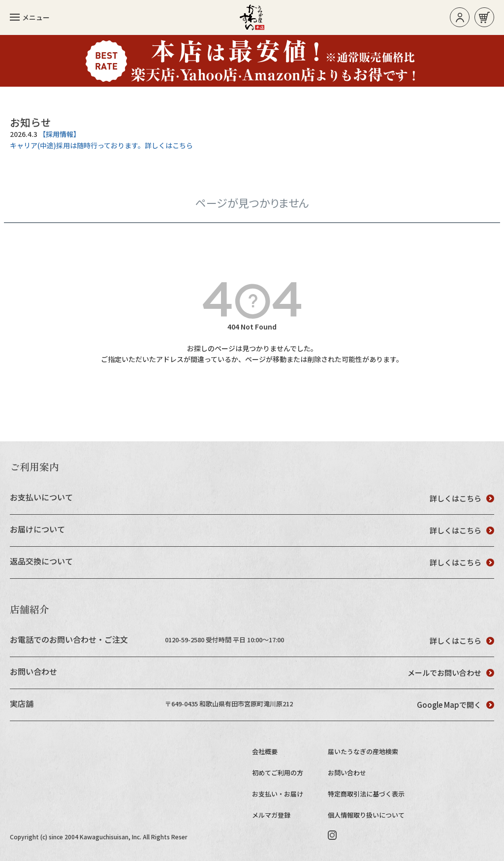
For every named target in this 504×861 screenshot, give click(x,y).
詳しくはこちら (462, 498)
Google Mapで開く (456, 705)
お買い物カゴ (484, 17)
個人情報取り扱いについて (366, 815)
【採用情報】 (60, 134)
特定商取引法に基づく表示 (366, 794)
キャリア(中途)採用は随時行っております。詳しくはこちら (101, 145)
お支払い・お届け (278, 794)
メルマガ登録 (271, 815)
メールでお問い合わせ (451, 673)
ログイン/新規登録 (460, 17)
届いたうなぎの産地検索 (363, 751)
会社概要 (265, 751)
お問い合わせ (347, 773)
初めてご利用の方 (278, 773)
